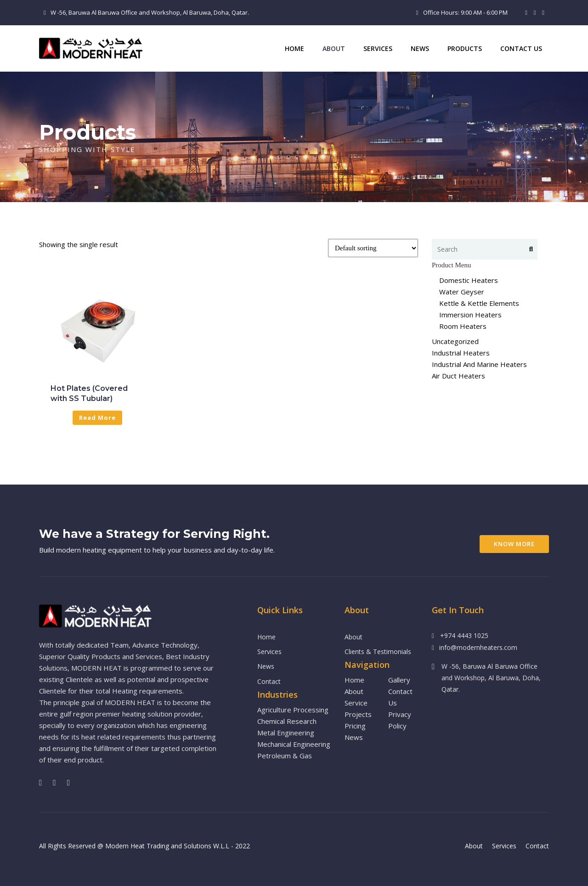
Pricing (355, 726)
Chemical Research (287, 721)
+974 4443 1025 (464, 635)
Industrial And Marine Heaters (479, 364)
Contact (269, 681)
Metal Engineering (286, 733)
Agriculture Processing (293, 710)
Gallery (399, 680)
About (353, 637)
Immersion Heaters (470, 315)
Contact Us (521, 48)
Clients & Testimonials (378, 652)
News (420, 48)
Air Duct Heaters (458, 376)
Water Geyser (462, 292)
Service (356, 703)
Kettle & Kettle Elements (479, 303)
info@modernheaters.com (478, 647)
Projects (358, 714)
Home (294, 48)
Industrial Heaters (461, 353)
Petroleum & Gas (285, 756)
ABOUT (334, 48)
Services (378, 48)
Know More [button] (514, 544)
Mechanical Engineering (294, 744)
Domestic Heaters (469, 280)
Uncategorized (455, 341)
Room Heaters (463, 326)
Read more (97, 418)
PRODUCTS (465, 48)
